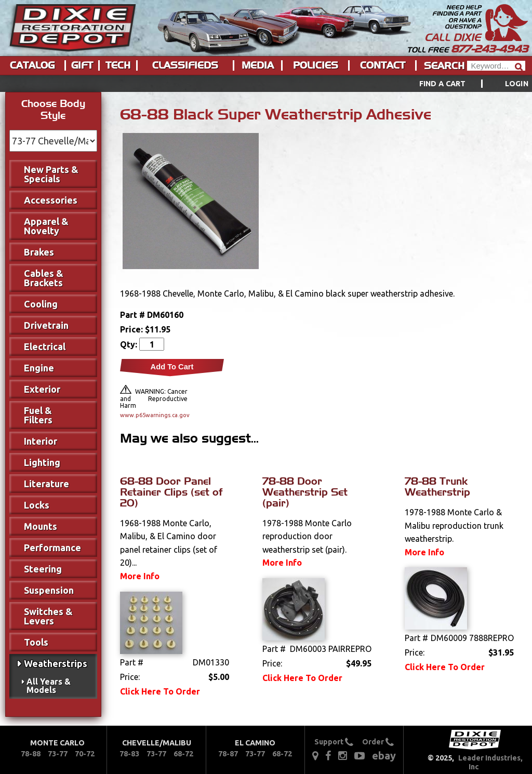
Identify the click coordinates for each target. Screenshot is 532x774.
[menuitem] (462, 84)
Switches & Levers (48, 616)
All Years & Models (49, 686)
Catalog (32, 65)
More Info (140, 576)
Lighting (42, 462)
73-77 (58, 754)
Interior (41, 441)
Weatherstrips (56, 663)
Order (378, 742)
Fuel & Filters (38, 415)
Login (517, 84)
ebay (384, 756)
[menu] (266, 84)
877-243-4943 (489, 49)
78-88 (31, 754)
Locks (37, 505)
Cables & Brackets (44, 278)
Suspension (49, 590)
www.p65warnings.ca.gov (154, 415)
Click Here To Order (160, 691)
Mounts (41, 526)
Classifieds (185, 65)
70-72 (85, 754)
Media (258, 65)
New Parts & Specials (51, 174)
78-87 (228, 754)
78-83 (129, 754)
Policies (316, 65)
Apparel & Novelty (46, 226)
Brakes (39, 252)
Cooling (41, 304)
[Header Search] (496, 66)
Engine (39, 368)
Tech (118, 65)
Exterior (42, 389)
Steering (43, 569)
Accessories (51, 200)
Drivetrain (46, 325)
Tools (36, 642)
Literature (46, 484)
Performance (52, 548)
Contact (383, 65)
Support (334, 742)
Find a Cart (443, 84)
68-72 (183, 754)
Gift (82, 65)
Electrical (45, 346)
